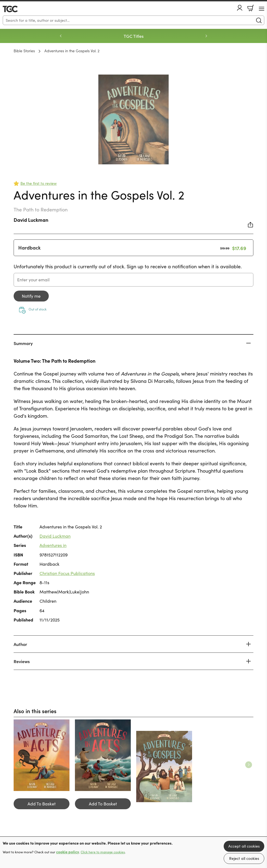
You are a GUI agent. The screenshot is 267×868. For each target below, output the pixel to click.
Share (251, 225)
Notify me (31, 296)
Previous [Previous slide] (61, 36)
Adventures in (53, 545)
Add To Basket (42, 804)
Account (240, 8)
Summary (23, 343)
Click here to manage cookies (103, 852)
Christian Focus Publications (67, 573)
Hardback (29, 247)
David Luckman (31, 220)
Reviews (22, 661)
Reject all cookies (244, 858)
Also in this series (35, 711)
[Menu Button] (262, 9)
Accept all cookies (244, 846)
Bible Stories (24, 51)
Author (20, 644)
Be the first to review (39, 183)
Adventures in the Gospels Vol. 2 (72, 51)
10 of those (18, 9)
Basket (251, 8)
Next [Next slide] (206, 36)
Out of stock (38, 309)
